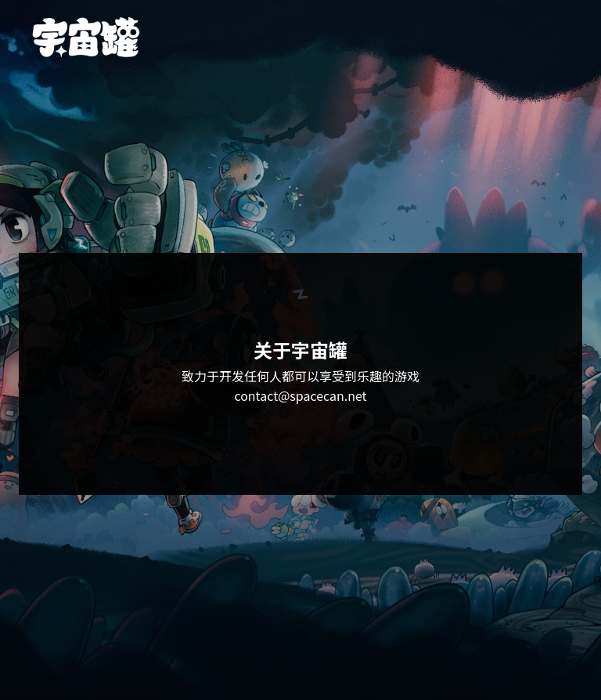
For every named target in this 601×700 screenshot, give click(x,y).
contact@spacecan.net (300, 395)
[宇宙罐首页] (86, 37)
